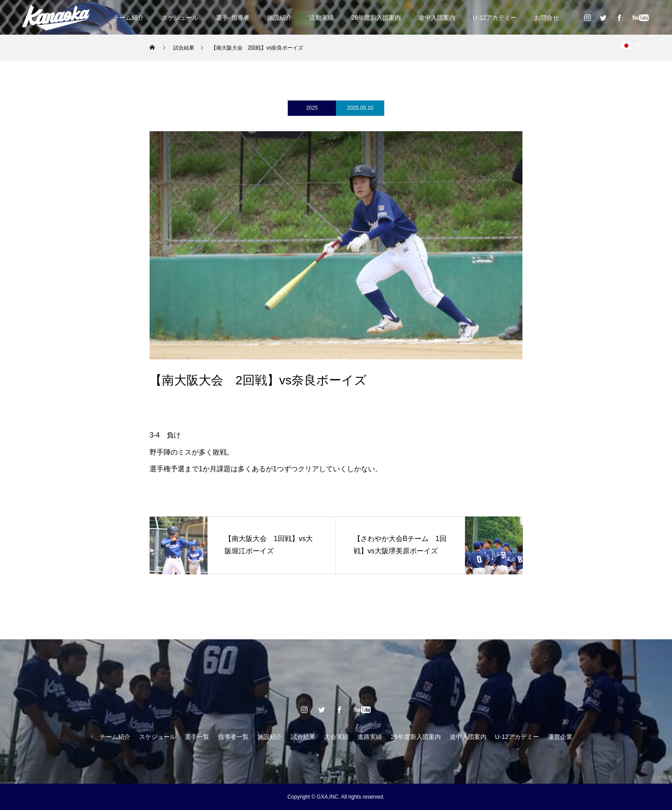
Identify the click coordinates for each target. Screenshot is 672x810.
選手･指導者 (233, 18)
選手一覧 (197, 737)
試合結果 (303, 737)
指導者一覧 (233, 737)
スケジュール (180, 18)
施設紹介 (279, 18)
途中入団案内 (437, 18)
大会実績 (336, 737)
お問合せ (547, 18)
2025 (312, 108)
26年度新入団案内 (376, 18)
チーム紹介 (129, 18)
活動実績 (322, 18)
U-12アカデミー (495, 18)
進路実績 (370, 737)
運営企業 (560, 737)
